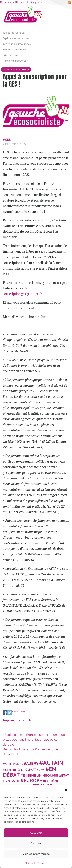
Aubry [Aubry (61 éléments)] (32, 763)
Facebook (7, 2)
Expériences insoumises (16, 38)
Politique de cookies (34, 863)
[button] (66, 790)
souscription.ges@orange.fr (22, 294)
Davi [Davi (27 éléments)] (42, 770)
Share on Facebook (5, 712)
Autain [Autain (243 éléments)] (53, 763)
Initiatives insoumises (15, 49)
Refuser (36, 843)
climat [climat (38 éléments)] (31, 770)
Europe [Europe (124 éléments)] (33, 780)
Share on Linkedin (19, 712)
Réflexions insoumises (15, 61)
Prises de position (13, 55)
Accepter (36, 833)
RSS (70, 3)
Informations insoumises (17, 44)
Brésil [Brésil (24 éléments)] (18, 770)
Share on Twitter (10, 712)
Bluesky (21, 2)
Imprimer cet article (17, 720)
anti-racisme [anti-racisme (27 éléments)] (14, 764)
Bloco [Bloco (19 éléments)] (8, 770)
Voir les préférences (36, 854)
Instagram (34, 2)
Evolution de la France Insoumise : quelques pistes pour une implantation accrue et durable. (35, 740)
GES (8, 140)
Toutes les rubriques (14, 33)
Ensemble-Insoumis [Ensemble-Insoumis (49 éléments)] (40, 775)
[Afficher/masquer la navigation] (63, 16)
